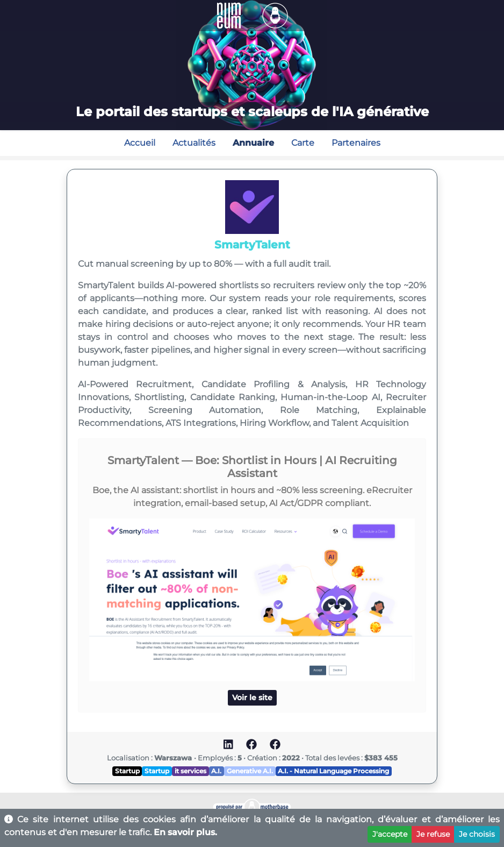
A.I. (216, 771)
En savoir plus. (185, 832)
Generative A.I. (250, 771)
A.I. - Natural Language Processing (333, 771)
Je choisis (477, 834)
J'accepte (390, 834)
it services (190, 771)
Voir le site (252, 697)
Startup (127, 771)
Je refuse (433, 834)
